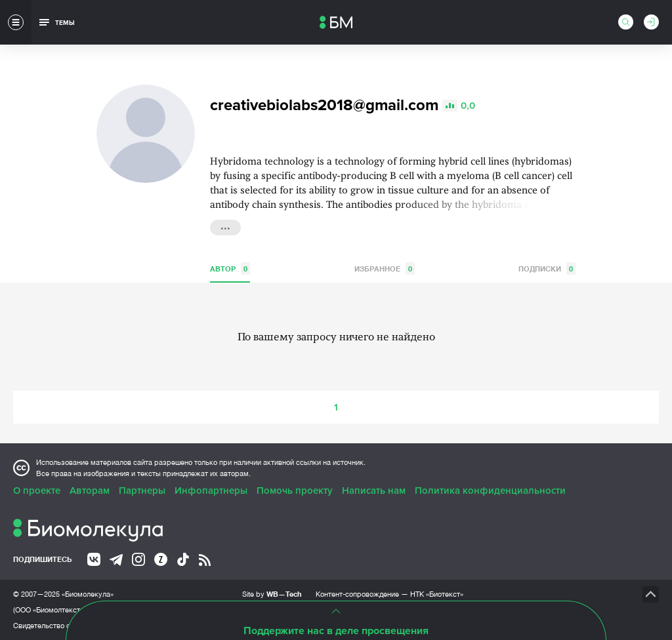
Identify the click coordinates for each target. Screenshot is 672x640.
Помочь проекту (295, 490)
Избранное (385, 269)
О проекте (37, 490)
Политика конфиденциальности (490, 490)
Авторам (90, 490)
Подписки (547, 269)
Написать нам (374, 490)
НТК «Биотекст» (437, 594)
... (225, 226)
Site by (272, 594)
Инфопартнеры (211, 490)
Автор (230, 269)
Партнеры (142, 490)
